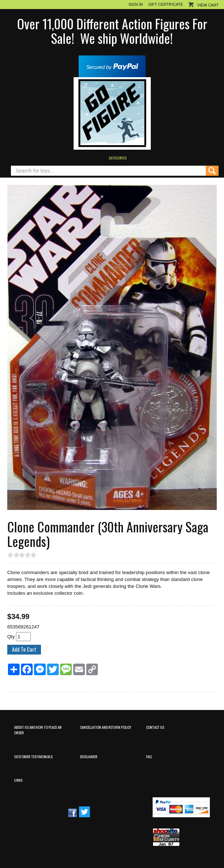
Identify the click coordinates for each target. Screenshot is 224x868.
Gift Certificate (166, 4)
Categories (118, 158)
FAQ (149, 756)
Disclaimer (89, 756)
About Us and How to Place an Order (38, 730)
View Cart (208, 5)
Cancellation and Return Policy (106, 727)
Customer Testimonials (33, 756)
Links (18, 780)
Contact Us (155, 727)
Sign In (136, 4)
